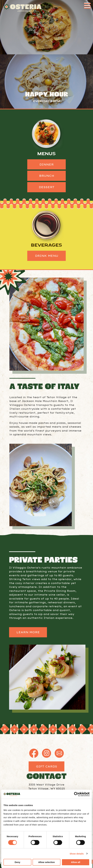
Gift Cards (47, 766)
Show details (77, 854)
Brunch (47, 176)
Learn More (28, 632)
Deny (17, 862)
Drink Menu (47, 256)
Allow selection (46, 862)
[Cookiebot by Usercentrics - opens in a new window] (76, 794)
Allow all (76, 862)
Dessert (47, 187)
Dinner (47, 164)
